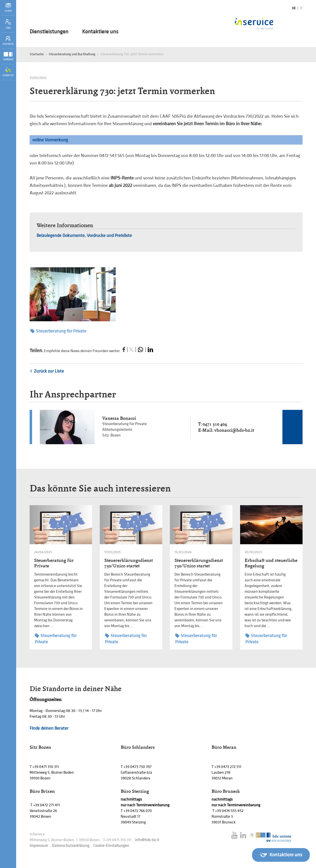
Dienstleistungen (49, 32)
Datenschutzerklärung (71, 846)
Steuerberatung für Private (58, 331)
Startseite (37, 54)
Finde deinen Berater (49, 728)
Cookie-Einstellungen (111, 846)
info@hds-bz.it (147, 840)
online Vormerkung (50, 140)
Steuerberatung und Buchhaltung (72, 54)
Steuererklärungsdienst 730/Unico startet (129, 563)
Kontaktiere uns (100, 32)
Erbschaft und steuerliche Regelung (271, 563)
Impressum (39, 846)
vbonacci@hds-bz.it (234, 430)
